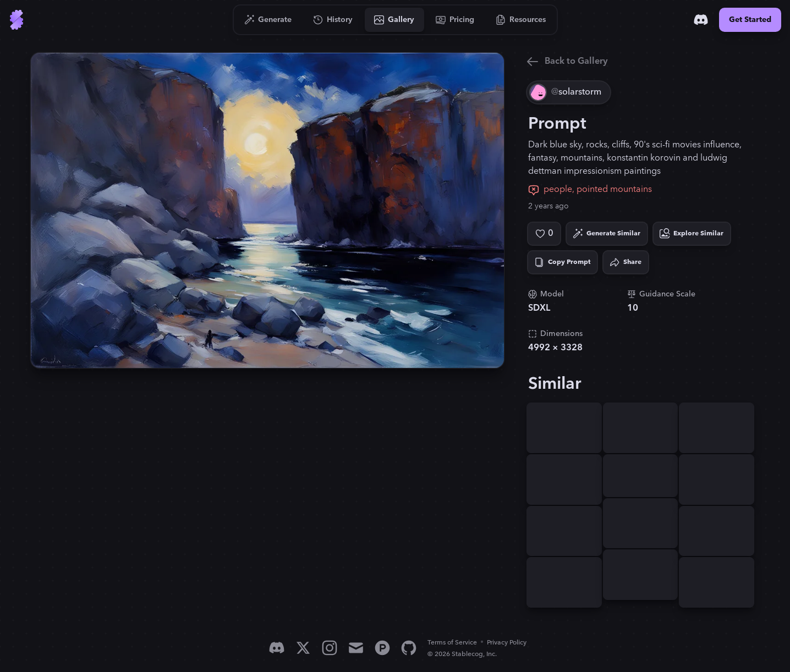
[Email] (356, 648)
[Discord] (701, 20)
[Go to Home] (17, 20)
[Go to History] (333, 20)
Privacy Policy (507, 643)
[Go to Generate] (268, 20)
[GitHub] (409, 648)
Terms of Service (452, 643)
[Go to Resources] (521, 20)
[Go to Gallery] (394, 20)
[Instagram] (330, 648)
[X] (303, 648)
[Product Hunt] (382, 648)
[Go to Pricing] (455, 20)
